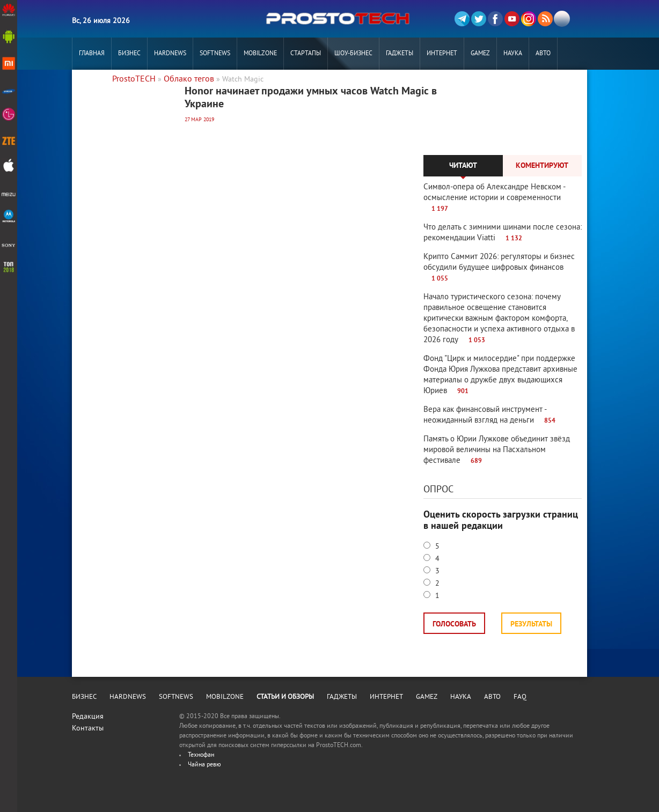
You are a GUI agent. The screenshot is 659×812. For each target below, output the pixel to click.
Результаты (531, 625)
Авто (543, 54)
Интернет (442, 54)
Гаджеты (400, 54)
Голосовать (454, 625)
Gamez (480, 54)
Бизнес (129, 54)
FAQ (520, 697)
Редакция (88, 717)
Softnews (215, 54)
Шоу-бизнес (353, 54)
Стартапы (306, 54)
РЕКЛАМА (92, 86)
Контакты (88, 729)
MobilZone (260, 54)
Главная (92, 54)
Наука (513, 54)
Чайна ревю (204, 765)
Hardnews (170, 54)
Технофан (201, 755)
